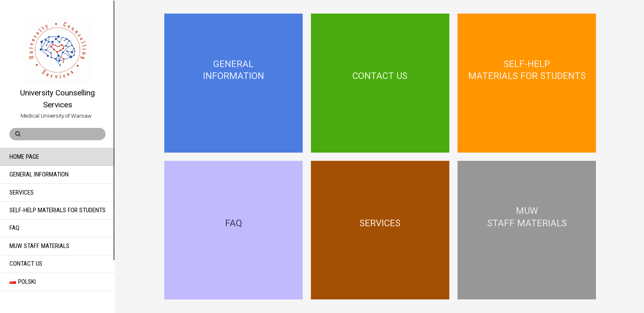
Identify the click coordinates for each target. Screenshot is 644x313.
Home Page (24, 157)
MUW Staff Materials (39, 246)
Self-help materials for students (57, 210)
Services (22, 192)
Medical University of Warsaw (51, 116)
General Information (39, 174)
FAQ (14, 228)
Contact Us (26, 264)
